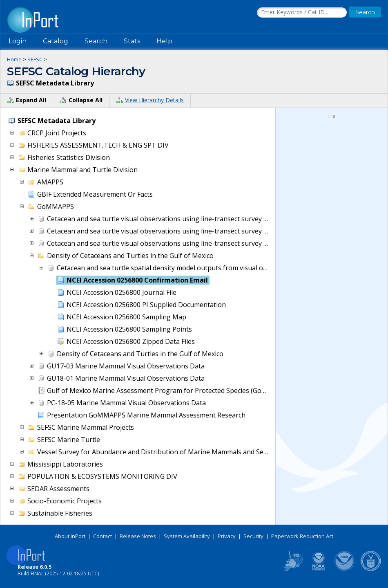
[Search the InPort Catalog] (302, 13)
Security (253, 536)
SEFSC (35, 59)
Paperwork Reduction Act (302, 536)
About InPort (70, 536)
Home (14, 59)
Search (96, 41)
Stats (132, 41)
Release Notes (138, 536)
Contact (103, 536)
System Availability (187, 536)
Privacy (227, 536)
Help (164, 41)
